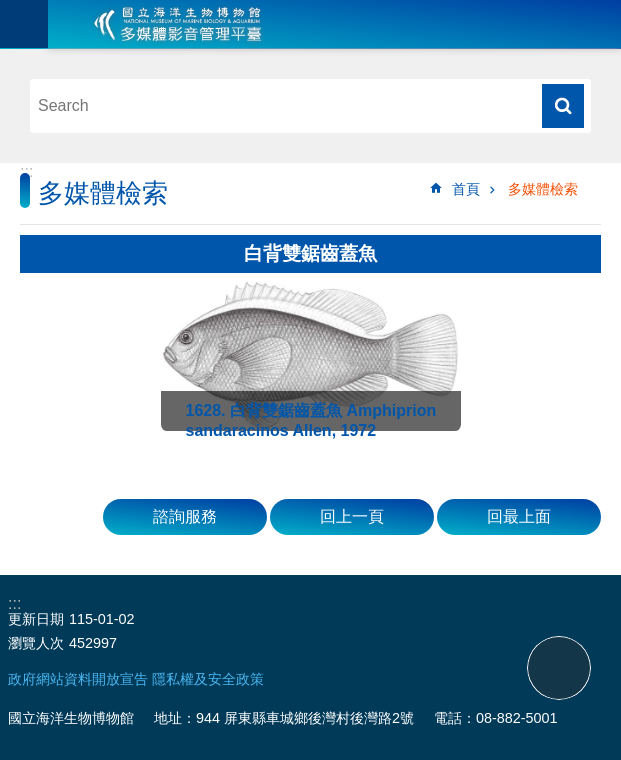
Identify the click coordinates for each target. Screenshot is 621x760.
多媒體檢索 (543, 189)
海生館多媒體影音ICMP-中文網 (178, 24)
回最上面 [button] (519, 516)
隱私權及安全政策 (208, 679)
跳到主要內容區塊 (10, 10)
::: (26, 171)
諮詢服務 (185, 516)
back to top (559, 668)
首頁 (466, 189)
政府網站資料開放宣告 (78, 679)
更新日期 (36, 619)
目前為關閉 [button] (24, 24)
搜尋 (563, 106)
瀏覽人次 (36, 643)
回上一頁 (352, 516)
